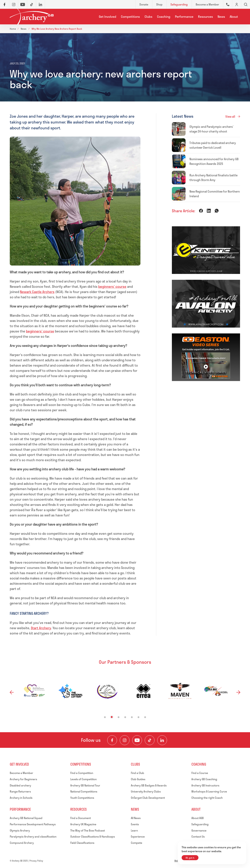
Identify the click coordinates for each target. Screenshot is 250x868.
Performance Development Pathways (33, 824)
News (221, 16)
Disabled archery (20, 785)
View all (230, 116)
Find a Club (137, 773)
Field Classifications (82, 843)
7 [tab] (145, 717)
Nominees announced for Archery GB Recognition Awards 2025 (214, 161)
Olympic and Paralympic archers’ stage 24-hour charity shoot (211, 129)
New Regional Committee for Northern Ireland (215, 194)
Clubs (148, 16)
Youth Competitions (82, 798)
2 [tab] (112, 717)
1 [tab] (105, 717)
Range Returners (20, 791)
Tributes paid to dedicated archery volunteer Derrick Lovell (213, 145)
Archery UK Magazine (83, 824)
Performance (184, 16)
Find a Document (81, 818)
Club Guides (138, 779)
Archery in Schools (21, 798)
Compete (137, 843)
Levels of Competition (83, 779)
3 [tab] (119, 717)
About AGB (198, 818)
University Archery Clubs (146, 791)
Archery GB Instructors (205, 785)
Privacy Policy (36, 861)
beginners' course (112, 286)
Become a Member (21, 773)
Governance (199, 830)
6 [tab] (139, 717)
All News (136, 818)
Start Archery (41, 628)
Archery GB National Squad (26, 818)
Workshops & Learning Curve (209, 791)
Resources (205, 16)
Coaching (164, 16)
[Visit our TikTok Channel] (150, 740)
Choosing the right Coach (207, 798)
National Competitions (84, 791)
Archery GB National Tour (85, 785)
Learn (134, 830)
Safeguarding (200, 824)
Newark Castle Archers (37, 292)
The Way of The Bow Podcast (88, 830)
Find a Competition (82, 773)
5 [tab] (132, 717)
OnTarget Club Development (148, 798)
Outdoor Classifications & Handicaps (93, 836)
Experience (138, 836)
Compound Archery (22, 843)
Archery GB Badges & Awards (149, 785)
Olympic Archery (20, 830)
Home (13, 29)
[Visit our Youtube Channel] (137, 740)
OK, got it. (190, 858)
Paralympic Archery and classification (33, 836)
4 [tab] (125, 717)
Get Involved (108, 16)
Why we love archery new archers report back (57, 29)
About (234, 16)
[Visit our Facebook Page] (112, 740)
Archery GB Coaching (204, 779)
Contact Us (198, 836)
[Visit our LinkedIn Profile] (162, 740)
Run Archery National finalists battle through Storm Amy (213, 178)
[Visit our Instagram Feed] (125, 740)
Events (135, 824)
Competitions (130, 16)
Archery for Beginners (23, 779)
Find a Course (200, 773)
